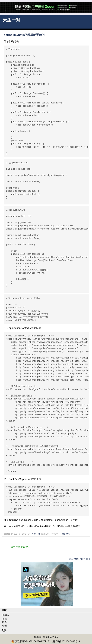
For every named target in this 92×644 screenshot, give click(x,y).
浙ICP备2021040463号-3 (66, 641)
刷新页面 (74, 559)
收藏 (63, 534)
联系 (5, 622)
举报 (68, 534)
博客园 (6, 615)
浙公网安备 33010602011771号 (31, 641)
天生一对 (11, 20)
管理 (5, 626)
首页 (5, 619)
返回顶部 (85, 559)
